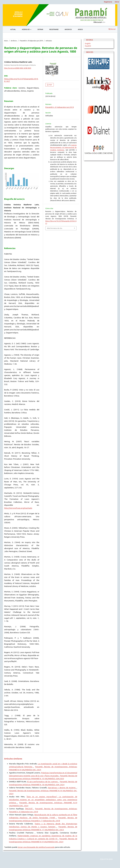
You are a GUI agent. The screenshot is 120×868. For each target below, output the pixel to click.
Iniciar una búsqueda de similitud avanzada (36, 847)
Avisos (80, 29)
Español (88, 46)
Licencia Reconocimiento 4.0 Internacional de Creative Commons (63, 147)
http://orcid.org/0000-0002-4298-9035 (18, 68)
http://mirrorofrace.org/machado (18, 508)
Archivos (68, 29)
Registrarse (54, 29)
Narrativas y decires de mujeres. (62, 788)
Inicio (6, 41)
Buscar (112, 29)
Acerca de (26, 29)
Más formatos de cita (55, 228)
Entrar (40, 29)
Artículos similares (13, 759)
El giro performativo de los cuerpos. (43, 782)
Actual (13, 29)
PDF (50, 85)
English (88, 44)
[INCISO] (29, 809)
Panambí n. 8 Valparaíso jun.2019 (31, 41)
